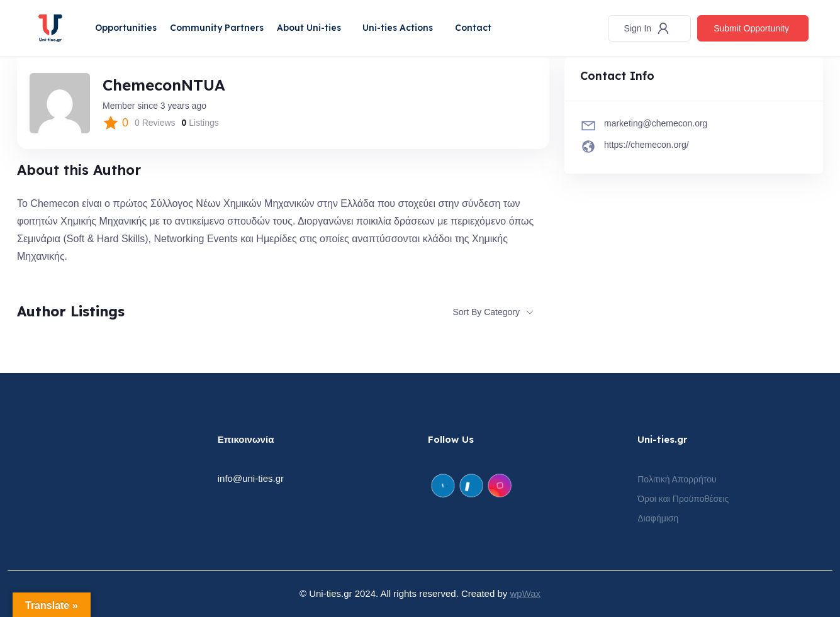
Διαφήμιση (658, 518)
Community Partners (217, 28)
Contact (474, 28)
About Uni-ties (310, 28)
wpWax (525, 593)
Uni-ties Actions (399, 28)
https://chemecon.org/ (647, 145)
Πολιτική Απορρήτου (677, 479)
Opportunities (126, 28)
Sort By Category (486, 312)
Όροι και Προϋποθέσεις (683, 499)
